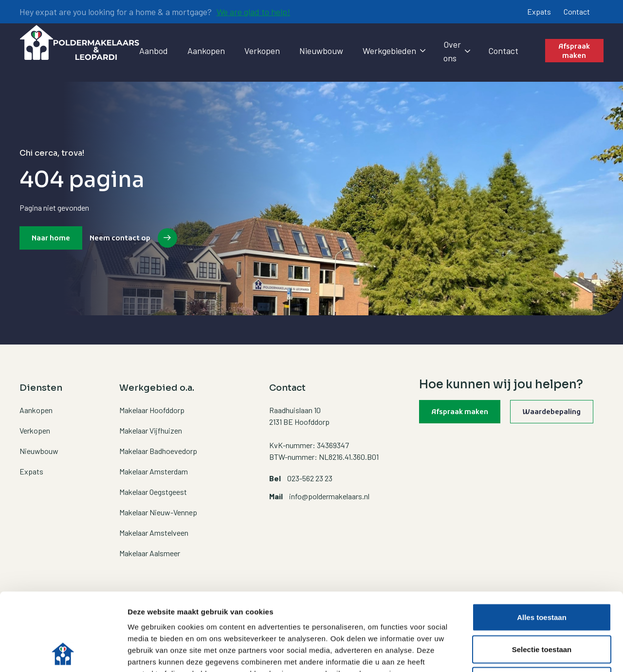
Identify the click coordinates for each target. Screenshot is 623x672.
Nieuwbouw (321, 51)
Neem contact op (120, 239)
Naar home (51, 239)
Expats (539, 11)
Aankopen (206, 51)
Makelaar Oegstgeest (153, 492)
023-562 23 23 (310, 478)
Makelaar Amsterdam (154, 471)
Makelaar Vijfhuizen (151, 430)
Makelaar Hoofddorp (152, 410)
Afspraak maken (574, 52)
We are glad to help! (254, 12)
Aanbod (154, 51)
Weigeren (541, 608)
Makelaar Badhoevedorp (158, 451)
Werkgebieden (393, 51)
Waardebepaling (552, 412)
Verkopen (262, 51)
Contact (577, 11)
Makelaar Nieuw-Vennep (158, 512)
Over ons (456, 51)
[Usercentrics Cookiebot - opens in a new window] (63, 653)
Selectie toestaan (542, 576)
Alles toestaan (542, 544)
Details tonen (526, 653)
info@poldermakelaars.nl (329, 496)
